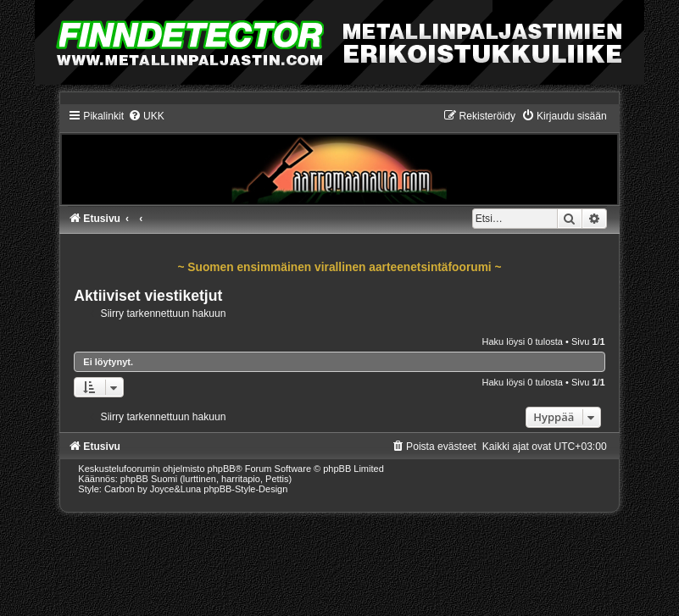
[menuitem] (146, 116)
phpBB (222, 469)
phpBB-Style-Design (245, 489)
